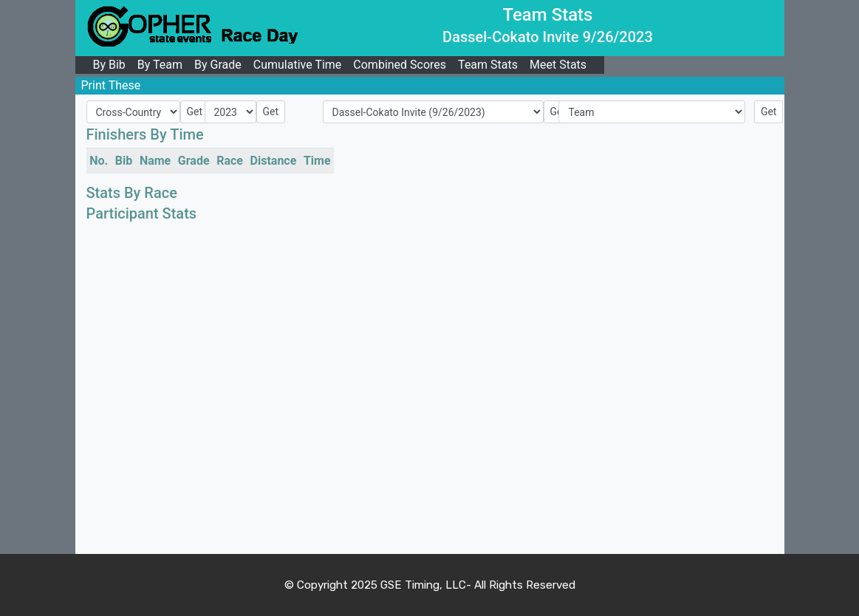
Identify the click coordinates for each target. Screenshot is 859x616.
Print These (111, 85)
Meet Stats (558, 65)
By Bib (109, 65)
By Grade (218, 65)
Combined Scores (400, 65)
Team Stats (488, 65)
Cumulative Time (298, 65)
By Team (160, 65)
